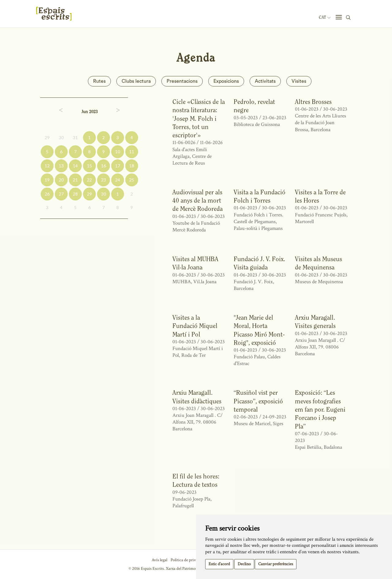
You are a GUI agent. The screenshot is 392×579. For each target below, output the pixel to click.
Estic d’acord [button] (219, 564)
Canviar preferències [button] (276, 564)
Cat (325, 17)
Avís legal (159, 560)
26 (47, 194)
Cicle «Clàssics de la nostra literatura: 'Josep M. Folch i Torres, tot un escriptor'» (199, 118)
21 (75, 180)
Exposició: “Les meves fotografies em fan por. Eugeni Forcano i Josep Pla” (320, 409)
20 (61, 180)
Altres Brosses (313, 102)
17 (118, 166)
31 (75, 137)
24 (118, 180)
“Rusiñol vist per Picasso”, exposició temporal (258, 401)
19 (47, 180)
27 (61, 194)
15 (89, 166)
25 (132, 180)
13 (61, 166)
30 (61, 137)
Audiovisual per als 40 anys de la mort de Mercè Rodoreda (198, 200)
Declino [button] (244, 564)
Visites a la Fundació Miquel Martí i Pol (195, 326)
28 (75, 194)
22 (89, 180)
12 (47, 166)
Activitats (265, 81)
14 (75, 166)
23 (104, 180)
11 (132, 152)
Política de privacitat (188, 560)
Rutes (99, 81)
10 (118, 152)
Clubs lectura (136, 81)
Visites (299, 81)
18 (132, 166)
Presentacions (182, 81)
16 (104, 166)
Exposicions (226, 81)
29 (47, 137)
